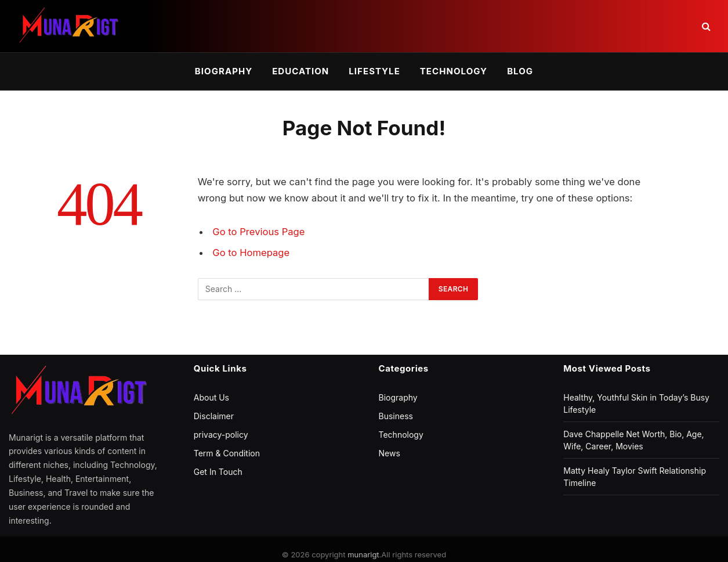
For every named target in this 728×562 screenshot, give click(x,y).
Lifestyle (374, 71)
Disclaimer (214, 416)
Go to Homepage (251, 253)
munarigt (363, 554)
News (390, 453)
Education (300, 71)
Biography (224, 71)
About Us (211, 397)
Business (396, 416)
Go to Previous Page (258, 232)
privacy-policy (221, 435)
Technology (454, 71)
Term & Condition (227, 453)
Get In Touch (218, 472)
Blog (520, 71)
